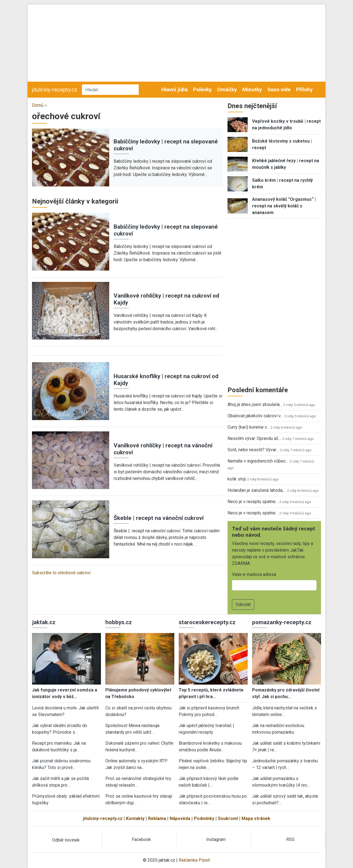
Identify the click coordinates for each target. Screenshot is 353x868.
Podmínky (204, 818)
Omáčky (227, 90)
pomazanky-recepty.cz (282, 622)
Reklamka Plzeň (194, 860)
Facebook (141, 839)
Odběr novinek (66, 840)
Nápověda (180, 818)
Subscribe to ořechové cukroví (61, 573)
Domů (38, 105)
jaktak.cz (44, 622)
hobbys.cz (119, 622)
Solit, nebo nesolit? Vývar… (253, 450)
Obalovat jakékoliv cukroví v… (255, 416)
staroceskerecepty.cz (207, 622)
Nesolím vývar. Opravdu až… (254, 438)
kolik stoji (237, 479)
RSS (290, 839)
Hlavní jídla (175, 90)
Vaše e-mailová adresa (254, 574)
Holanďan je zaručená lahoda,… (257, 490)
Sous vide (279, 90)
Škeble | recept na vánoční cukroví (159, 518)
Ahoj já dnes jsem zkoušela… (255, 404)
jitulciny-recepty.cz (55, 90)
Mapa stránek (256, 818)
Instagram (216, 839)
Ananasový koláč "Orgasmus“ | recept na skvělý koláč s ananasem (284, 206)
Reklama (157, 818)
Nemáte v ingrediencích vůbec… (258, 461)
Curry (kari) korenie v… (248, 427)
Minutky (252, 90)
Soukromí (228, 818)
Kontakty (135, 818)
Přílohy (304, 90)
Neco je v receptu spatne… (253, 502)
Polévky (202, 90)
